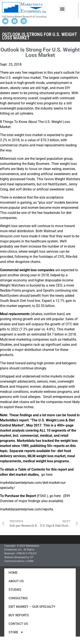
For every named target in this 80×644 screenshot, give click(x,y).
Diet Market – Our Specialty (32, 607)
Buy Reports (19, 615)
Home (13, 573)
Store (16, 632)
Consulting (18, 598)
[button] (62, 9)
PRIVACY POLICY (27, 553)
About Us (16, 581)
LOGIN (30, 561)
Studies (15, 590)
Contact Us (18, 624)
